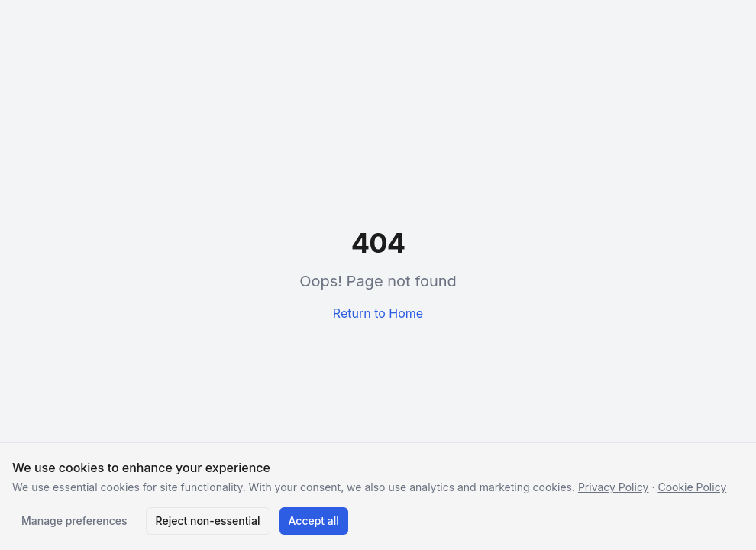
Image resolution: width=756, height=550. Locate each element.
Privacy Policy (614, 487)
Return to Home (378, 313)
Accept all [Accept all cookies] (314, 521)
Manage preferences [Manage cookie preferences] (74, 521)
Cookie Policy (692, 487)
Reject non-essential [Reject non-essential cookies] (208, 521)
